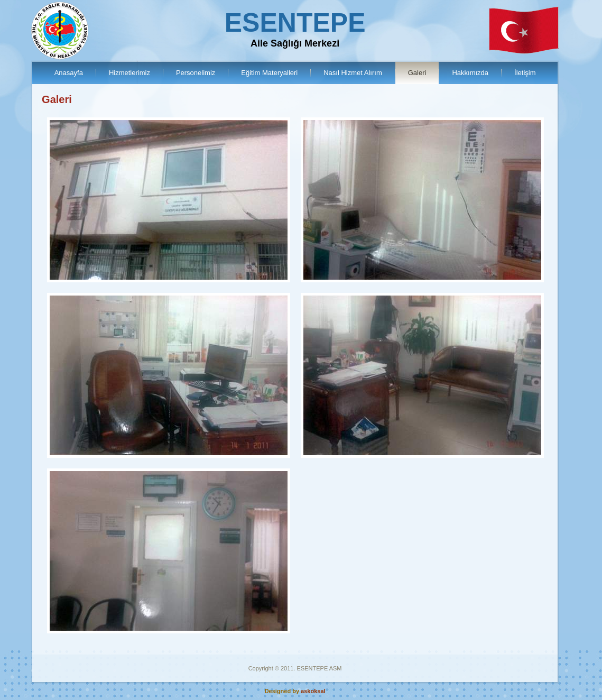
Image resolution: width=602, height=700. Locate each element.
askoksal (313, 691)
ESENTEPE (295, 23)
